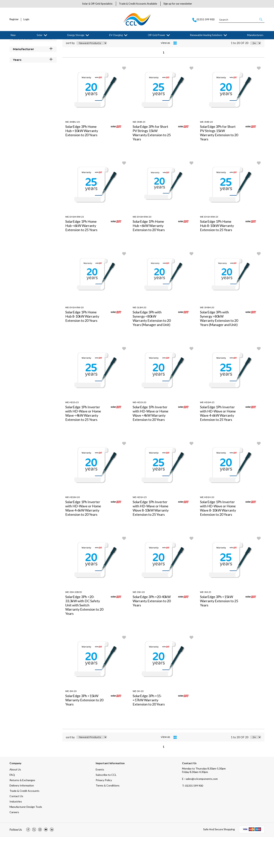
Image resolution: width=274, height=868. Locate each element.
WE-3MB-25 (139, 153)
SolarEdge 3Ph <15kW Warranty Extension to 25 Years (219, 632)
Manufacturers (255, 35)
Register (14, 19)
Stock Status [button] (33, 70)
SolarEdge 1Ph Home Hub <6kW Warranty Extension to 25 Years (81, 257)
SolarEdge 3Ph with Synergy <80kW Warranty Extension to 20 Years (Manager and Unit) (152, 350)
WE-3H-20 (138, 723)
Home (12, 42)
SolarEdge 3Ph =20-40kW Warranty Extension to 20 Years (152, 632)
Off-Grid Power (157, 35)
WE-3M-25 (206, 623)
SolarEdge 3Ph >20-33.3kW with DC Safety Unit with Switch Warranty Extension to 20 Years (84, 637)
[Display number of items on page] (256, 74)
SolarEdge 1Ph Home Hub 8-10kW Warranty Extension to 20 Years (82, 348)
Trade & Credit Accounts (24, 822)
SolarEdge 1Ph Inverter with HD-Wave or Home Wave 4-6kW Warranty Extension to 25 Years (218, 445)
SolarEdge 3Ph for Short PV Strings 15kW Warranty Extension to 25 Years (152, 164)
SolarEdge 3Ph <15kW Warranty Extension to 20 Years (84, 731)
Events (100, 801)
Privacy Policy (104, 812)
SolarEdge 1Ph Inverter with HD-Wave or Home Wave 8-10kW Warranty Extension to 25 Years (151, 540)
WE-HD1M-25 (207, 434)
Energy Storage (76, 35)
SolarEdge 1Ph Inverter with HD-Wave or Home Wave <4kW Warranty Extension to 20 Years (151, 445)
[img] (28, 861)
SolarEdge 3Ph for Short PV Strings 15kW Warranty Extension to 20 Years (219, 164)
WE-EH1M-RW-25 (75, 248)
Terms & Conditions (108, 817)
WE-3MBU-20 (72, 153)
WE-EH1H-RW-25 (209, 248)
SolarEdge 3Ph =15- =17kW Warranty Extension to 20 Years (149, 731)
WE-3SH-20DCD (74, 623)
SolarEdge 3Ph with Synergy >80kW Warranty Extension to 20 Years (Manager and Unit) (219, 350)
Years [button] (33, 91)
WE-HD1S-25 (72, 434)
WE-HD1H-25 (140, 529)
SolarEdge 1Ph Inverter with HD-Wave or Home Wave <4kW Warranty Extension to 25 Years (83, 445)
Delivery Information (22, 817)
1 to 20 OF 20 (240, 74)
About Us (15, 801)
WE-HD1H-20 (207, 529)
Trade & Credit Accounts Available (138, 4)
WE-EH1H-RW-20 (74, 339)
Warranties (66, 42)
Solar (40, 35)
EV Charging (116, 35)
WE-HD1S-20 (139, 434)
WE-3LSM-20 (139, 339)
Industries (16, 833)
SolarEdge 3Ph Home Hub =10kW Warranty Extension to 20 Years (82, 162)
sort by (70, 74)
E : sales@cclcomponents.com (200, 810)
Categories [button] (33, 59)
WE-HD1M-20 (72, 529)
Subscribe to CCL (106, 806)
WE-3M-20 (71, 723)
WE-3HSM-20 (207, 339)
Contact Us (16, 828)
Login (26, 19)
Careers (14, 844)
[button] (261, 19)
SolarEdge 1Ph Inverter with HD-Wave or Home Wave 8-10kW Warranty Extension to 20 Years (218, 540)
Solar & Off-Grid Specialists (97, 4)
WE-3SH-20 (139, 623)
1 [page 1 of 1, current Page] (164, 84)
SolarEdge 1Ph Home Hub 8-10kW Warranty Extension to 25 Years (217, 257)
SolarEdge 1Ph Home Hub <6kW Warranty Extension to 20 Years (149, 257)
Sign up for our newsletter (178, 4)
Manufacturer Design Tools (26, 838)
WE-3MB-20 (206, 153)
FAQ (12, 806)
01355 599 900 (193, 817)
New (13, 35)
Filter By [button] (19, 52)
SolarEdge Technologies (47, 42)
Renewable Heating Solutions (206, 35)
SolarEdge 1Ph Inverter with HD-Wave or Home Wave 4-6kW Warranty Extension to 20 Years (83, 540)
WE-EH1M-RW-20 (142, 248)
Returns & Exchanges (22, 812)
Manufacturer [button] (33, 80)
